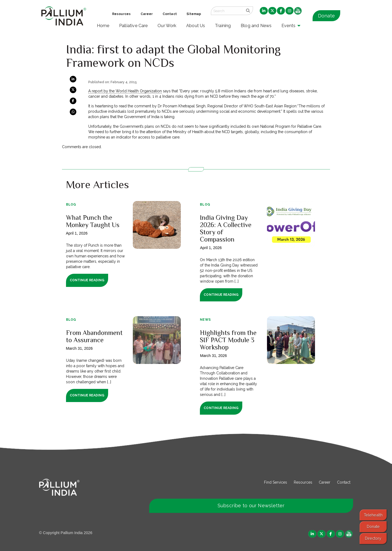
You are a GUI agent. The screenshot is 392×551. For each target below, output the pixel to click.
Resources (303, 482)
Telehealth (373, 515)
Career (325, 482)
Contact (344, 482)
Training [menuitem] (223, 26)
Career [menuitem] (147, 14)
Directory (373, 538)
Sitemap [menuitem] (194, 14)
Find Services (276, 482)
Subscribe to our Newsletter (251, 506)
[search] (248, 11)
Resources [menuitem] (121, 14)
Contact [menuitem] (170, 14)
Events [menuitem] (288, 26)
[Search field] (227, 11)
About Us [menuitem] (196, 26)
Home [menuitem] (103, 26)
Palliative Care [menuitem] (133, 26)
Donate (326, 16)
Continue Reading (87, 280)
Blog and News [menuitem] (256, 26)
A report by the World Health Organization (125, 91)
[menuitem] (264, 11)
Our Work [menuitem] (167, 26)
